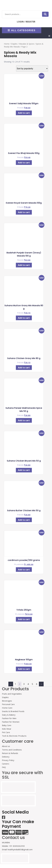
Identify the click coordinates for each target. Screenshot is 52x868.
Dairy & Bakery (9, 715)
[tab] (49, 36)
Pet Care (6, 732)
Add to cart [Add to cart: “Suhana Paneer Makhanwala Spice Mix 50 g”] (24, 420)
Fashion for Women (11, 722)
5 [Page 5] (32, 684)
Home (7, 44)
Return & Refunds (10, 753)
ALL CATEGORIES (22, 30)
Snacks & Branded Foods (13, 711)
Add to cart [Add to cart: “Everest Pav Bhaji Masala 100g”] (24, 163)
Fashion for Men (9, 718)
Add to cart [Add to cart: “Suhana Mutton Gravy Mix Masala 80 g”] (24, 318)
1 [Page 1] (15, 684)
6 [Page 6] (37, 684)
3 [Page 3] (24, 684)
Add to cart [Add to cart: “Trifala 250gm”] (24, 619)
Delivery (6, 757)
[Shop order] (32, 69)
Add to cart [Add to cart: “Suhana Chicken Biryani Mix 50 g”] (24, 470)
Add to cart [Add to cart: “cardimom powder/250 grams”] (24, 570)
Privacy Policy (8, 760)
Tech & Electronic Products (14, 736)
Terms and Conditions (12, 750)
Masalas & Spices (27, 44)
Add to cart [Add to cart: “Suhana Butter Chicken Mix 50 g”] (24, 520)
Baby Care (7, 725)
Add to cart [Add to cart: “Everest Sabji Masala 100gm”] (24, 113)
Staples (14, 44)
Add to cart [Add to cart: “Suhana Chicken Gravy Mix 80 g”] (24, 368)
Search (45, 14)
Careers (6, 764)
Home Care (7, 708)
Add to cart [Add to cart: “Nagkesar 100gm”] (24, 669)
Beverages (7, 701)
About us (6, 746)
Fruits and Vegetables (12, 694)
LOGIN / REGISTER (26, 22)
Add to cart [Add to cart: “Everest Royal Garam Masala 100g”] (24, 212)
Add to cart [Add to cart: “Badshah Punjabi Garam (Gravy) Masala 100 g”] (24, 265)
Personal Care (8, 704)
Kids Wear (7, 729)
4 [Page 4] (28, 684)
